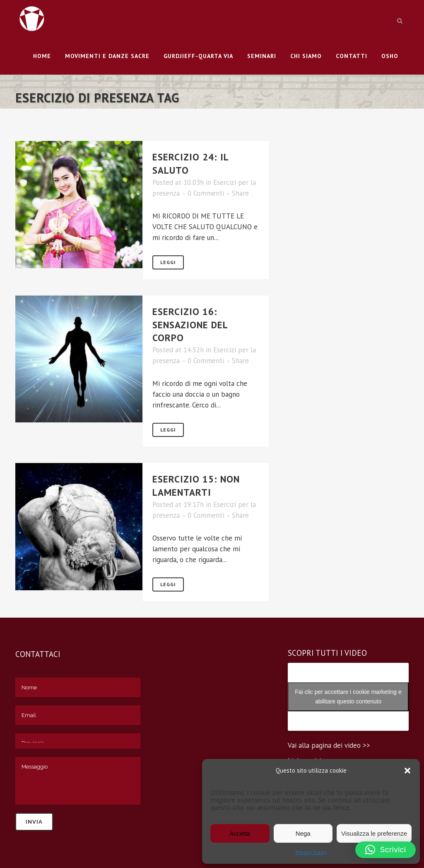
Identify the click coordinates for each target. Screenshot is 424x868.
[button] (407, 771)
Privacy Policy (311, 852)
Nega (303, 833)
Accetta (240, 833)
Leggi (168, 262)
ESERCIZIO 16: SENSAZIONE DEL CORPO (190, 325)
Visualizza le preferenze (374, 833)
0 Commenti (206, 193)
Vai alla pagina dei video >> (329, 745)
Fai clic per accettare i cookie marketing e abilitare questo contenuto (348, 697)
